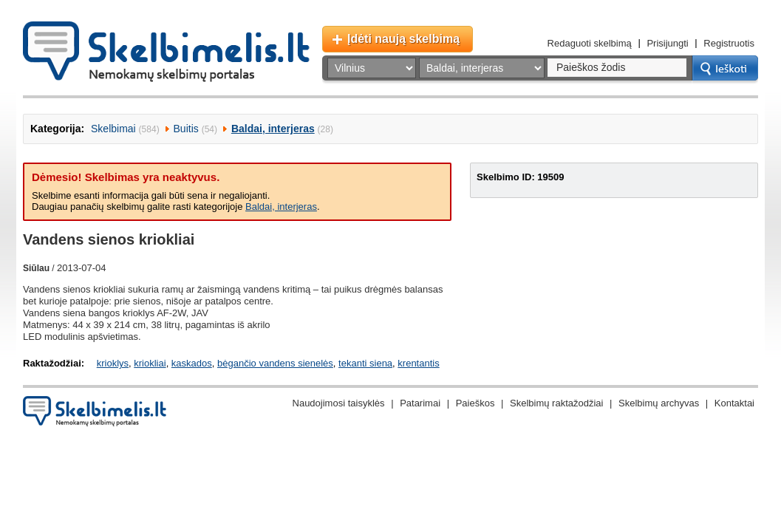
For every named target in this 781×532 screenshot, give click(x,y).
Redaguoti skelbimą (590, 43)
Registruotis (729, 43)
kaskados (192, 363)
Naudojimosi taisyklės (339, 403)
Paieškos (475, 403)
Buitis (186, 129)
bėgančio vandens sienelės (275, 363)
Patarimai (420, 403)
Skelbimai (113, 129)
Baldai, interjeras (273, 129)
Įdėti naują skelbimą (403, 39)
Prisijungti (667, 43)
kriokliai (150, 363)
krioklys (113, 363)
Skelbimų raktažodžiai (556, 403)
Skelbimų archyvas (659, 403)
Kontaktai (734, 403)
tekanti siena (365, 363)
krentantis (418, 363)
